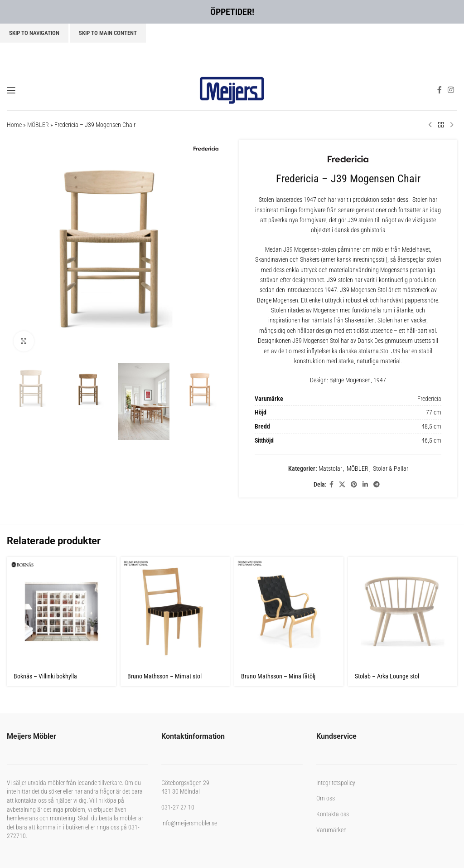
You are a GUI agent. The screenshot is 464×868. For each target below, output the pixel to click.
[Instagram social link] (451, 90)
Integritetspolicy (336, 783)
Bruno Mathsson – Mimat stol (164, 676)
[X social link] (342, 485)
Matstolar (330, 468)
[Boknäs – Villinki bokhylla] (61, 612)
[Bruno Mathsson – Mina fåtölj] (289, 612)
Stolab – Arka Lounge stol (387, 676)
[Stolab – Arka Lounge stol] (403, 612)
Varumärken (331, 830)
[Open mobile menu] (11, 90)
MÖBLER (38, 125)
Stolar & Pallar (391, 468)
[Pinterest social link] (354, 485)
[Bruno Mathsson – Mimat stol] (175, 612)
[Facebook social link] (439, 90)
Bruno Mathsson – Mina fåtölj (278, 676)
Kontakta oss (333, 814)
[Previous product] (430, 125)
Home (14, 125)
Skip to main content (108, 33)
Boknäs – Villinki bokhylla (45, 676)
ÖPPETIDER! (232, 12)
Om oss (326, 798)
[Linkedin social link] (365, 485)
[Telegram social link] (377, 485)
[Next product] (452, 125)
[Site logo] (232, 89)
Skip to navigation (34, 33)
